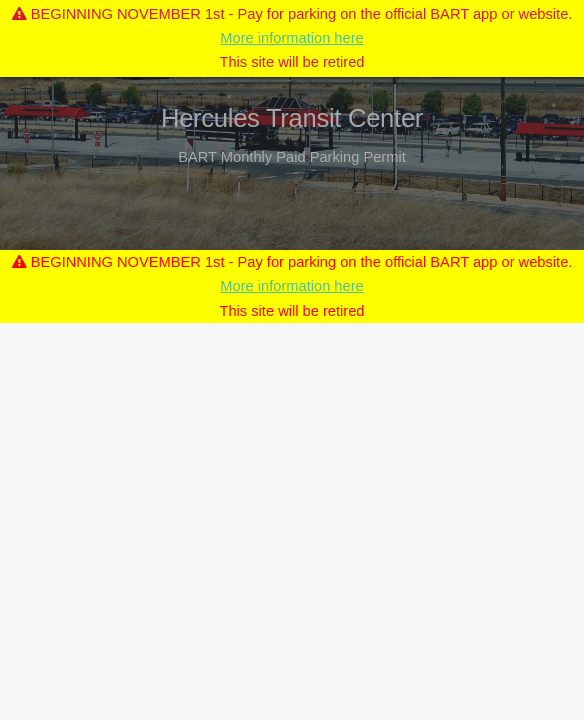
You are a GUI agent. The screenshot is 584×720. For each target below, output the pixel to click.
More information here (291, 38)
